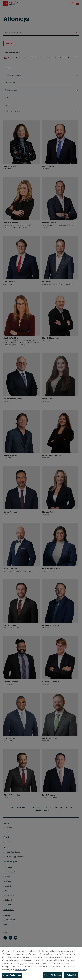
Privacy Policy (21, 972)
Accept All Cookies (53, 977)
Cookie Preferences (12, 977)
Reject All (71, 977)
